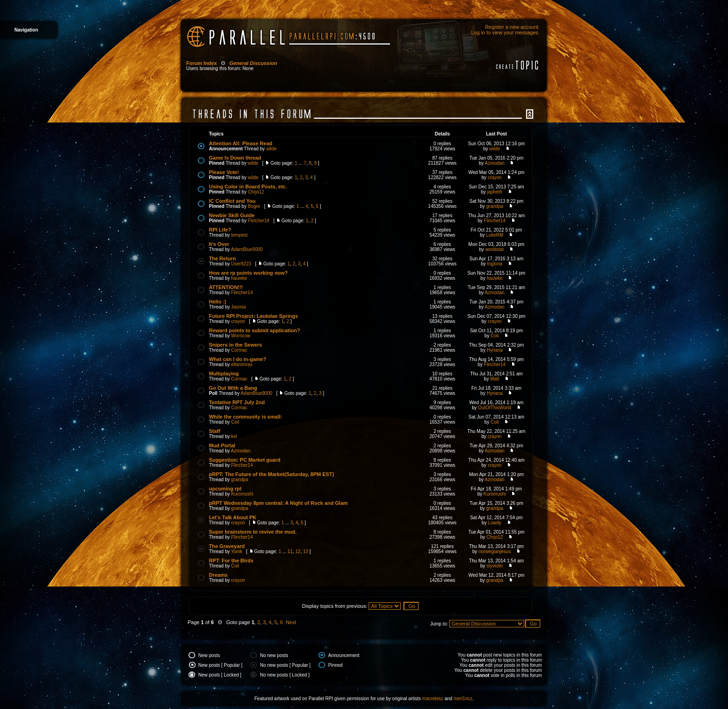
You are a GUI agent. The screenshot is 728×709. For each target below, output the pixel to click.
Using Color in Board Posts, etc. (248, 187)
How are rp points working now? (248, 273)
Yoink (237, 551)
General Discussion (253, 63)
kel (234, 436)
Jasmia (239, 307)
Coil (495, 336)
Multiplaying (224, 374)
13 (306, 551)
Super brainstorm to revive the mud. (253, 532)
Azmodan (494, 163)
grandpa (495, 206)
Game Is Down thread (235, 158)
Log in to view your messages (505, 32)
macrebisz (433, 699)
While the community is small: (246, 417)
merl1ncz (463, 699)
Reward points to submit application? (254, 330)
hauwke (239, 278)
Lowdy (495, 523)
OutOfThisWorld (495, 408)
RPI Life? (220, 230)
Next (291, 622)
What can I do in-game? (237, 359)
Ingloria (495, 264)
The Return (222, 258)
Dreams (218, 575)
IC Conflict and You (232, 201)
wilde (271, 149)
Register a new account (512, 27)
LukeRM (495, 235)
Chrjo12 (256, 192)
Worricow (241, 336)
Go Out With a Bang (233, 388)
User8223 (241, 264)
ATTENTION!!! (226, 287)
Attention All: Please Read (241, 143)
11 (290, 551)
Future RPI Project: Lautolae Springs (253, 316)
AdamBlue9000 (247, 249)
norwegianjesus (495, 551)
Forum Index (201, 63)
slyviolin (495, 566)
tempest (240, 235)
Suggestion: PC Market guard (245, 460)
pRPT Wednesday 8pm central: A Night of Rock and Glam (278, 503)
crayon (494, 177)
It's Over (219, 244)
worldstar (495, 249)
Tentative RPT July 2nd (237, 402)
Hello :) (218, 302)
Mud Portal (222, 445)
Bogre (254, 206)
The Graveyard (227, 546)
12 (298, 551)
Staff (214, 431)
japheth (495, 192)
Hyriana (494, 350)
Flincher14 (259, 221)
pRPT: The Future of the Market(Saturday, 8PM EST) (271, 474)
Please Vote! (224, 172)
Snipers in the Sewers (235, 345)
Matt (495, 379)
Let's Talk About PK (233, 517)
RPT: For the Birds (231, 561)
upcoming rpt (225, 489)
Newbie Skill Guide (232, 215)
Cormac (239, 350)
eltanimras (242, 364)
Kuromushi (242, 494)
